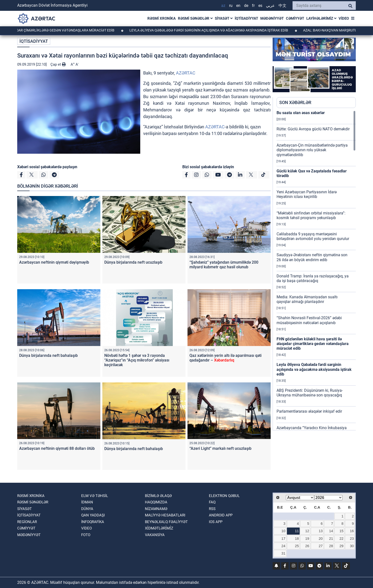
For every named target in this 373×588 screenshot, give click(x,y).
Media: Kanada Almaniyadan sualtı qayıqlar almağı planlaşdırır (307, 299)
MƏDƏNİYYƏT (272, 18)
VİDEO (344, 18)
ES (260, 6)
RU (231, 6)
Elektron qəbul (224, 496)
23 (352, 539)
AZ (223, 6)
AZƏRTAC (186, 73)
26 (307, 546)
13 (321, 531)
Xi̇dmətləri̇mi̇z (159, 528)
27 (321, 546)
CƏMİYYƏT (295, 18)
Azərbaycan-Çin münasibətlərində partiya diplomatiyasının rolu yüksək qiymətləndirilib (312, 150)
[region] (316, 270)
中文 (282, 6)
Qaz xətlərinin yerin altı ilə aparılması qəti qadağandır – (225, 358)
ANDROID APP (221, 515)
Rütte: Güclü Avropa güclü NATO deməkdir (313, 129)
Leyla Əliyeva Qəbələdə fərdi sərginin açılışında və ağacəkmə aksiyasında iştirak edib (220, 30)
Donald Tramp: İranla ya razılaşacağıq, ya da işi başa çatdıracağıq (313, 278)
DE (246, 6)
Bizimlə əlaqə (158, 496)
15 (342, 531)
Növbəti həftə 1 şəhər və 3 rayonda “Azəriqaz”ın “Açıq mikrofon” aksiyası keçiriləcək (137, 360)
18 (297, 539)
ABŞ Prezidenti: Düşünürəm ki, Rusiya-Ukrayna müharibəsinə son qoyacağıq (310, 393)
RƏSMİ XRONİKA (162, 18)
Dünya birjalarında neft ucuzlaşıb (133, 262)
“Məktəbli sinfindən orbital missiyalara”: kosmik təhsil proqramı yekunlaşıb (311, 215)
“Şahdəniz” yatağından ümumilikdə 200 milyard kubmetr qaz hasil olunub (224, 265)
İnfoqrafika (93, 522)
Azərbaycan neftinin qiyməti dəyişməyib (54, 262)
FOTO (86, 535)
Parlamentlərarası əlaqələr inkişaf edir (309, 411)
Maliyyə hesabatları (165, 515)
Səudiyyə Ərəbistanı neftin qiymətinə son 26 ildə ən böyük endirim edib (312, 257)
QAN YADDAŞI (93, 515)
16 (352, 531)
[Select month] (300, 498)
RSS (212, 509)
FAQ (212, 502)
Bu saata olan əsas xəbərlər (301, 113)
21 (331, 539)
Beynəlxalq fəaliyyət (166, 522)
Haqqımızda (156, 502)
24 (283, 546)
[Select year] (328, 498)
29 (342, 546)
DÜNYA (87, 509)
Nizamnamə (156, 509)
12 (307, 531)
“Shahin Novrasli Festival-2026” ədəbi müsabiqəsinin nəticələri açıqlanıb (309, 320)
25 (297, 546)
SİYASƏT (224, 18)
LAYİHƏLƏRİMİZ (321, 18)
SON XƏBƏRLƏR (295, 102)
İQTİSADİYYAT (246, 18)
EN (238, 6)
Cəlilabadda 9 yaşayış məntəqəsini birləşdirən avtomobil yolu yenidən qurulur (313, 236)
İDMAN (87, 502)
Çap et (58, 64)
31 (283, 553)
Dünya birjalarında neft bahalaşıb (48, 355)
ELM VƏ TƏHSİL (95, 496)
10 (283, 531)
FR (253, 6)
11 (297, 531)
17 (283, 539)
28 (331, 546)
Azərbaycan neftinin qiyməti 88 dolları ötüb (57, 448)
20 (321, 539)
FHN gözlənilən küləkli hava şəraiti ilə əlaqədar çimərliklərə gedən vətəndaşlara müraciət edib (313, 344)
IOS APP (216, 522)
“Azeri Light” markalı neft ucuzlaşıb (220, 448)
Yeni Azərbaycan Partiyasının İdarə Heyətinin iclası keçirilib (307, 194)
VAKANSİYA (155, 535)
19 (307, 539)
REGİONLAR (27, 522)
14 (331, 531)
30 (352, 546)
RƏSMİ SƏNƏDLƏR (195, 18)
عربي (270, 6)
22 (342, 539)
